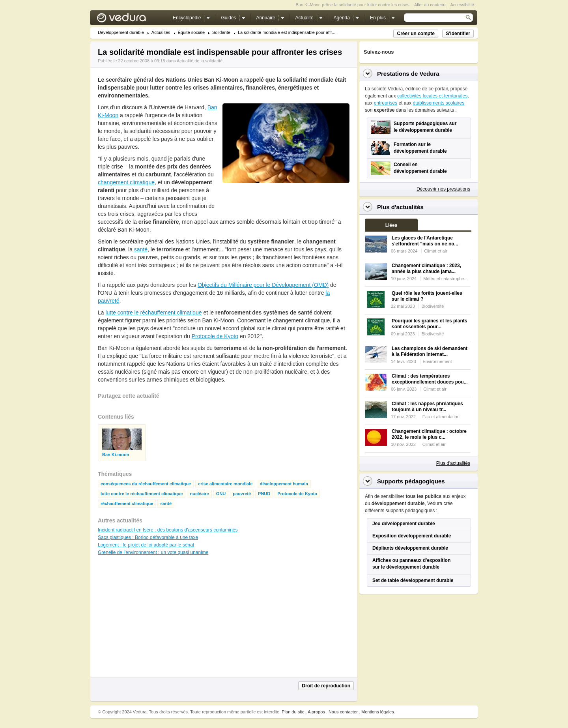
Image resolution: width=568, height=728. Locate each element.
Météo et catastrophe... (446, 279)
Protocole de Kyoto (215, 336)
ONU (221, 494)
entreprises (386, 103)
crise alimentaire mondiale (225, 484)
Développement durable (121, 33)
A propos (316, 712)
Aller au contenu (430, 5)
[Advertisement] (286, 201)
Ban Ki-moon (116, 455)
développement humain (284, 484)
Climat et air (436, 251)
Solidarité (221, 33)
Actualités (161, 33)
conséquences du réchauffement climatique (146, 484)
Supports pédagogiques (411, 481)
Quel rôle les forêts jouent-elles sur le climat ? (427, 296)
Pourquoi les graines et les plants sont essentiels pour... (429, 324)
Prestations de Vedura (408, 74)
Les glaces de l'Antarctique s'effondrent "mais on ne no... (425, 241)
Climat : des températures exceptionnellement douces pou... (430, 379)
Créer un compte (416, 34)
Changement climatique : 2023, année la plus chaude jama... (426, 269)
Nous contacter (343, 712)
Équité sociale (192, 33)
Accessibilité (462, 5)
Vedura (131, 20)
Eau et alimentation (441, 417)
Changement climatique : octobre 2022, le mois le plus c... (429, 434)
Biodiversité (433, 306)
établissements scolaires (438, 103)
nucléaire (199, 494)
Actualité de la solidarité (200, 61)
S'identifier (458, 34)
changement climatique (126, 182)
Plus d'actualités (453, 463)
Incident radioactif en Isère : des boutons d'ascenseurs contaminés (168, 530)
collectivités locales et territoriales (432, 96)
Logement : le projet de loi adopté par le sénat (146, 545)
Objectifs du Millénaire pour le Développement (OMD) (263, 285)
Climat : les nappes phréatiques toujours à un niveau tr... (427, 407)
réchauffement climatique (127, 504)
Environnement (437, 361)
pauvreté (242, 494)
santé (141, 249)
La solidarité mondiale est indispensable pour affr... (287, 33)
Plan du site (293, 712)
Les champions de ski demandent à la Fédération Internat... (430, 351)
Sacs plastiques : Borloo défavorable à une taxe (148, 537)
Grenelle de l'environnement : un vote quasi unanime (153, 552)
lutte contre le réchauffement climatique (153, 313)
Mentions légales (378, 712)
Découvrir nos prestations (443, 189)
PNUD (264, 494)
